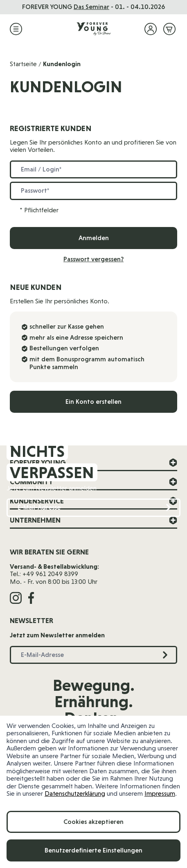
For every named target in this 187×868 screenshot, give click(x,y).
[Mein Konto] (151, 29)
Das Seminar (91, 7)
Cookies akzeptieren (93, 822)
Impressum (160, 793)
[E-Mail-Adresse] (93, 508)
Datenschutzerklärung (75, 793)
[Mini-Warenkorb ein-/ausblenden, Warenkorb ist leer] (169, 29)
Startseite (23, 64)
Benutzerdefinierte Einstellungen (93, 850)
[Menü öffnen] (16, 29)
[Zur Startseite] (94, 29)
